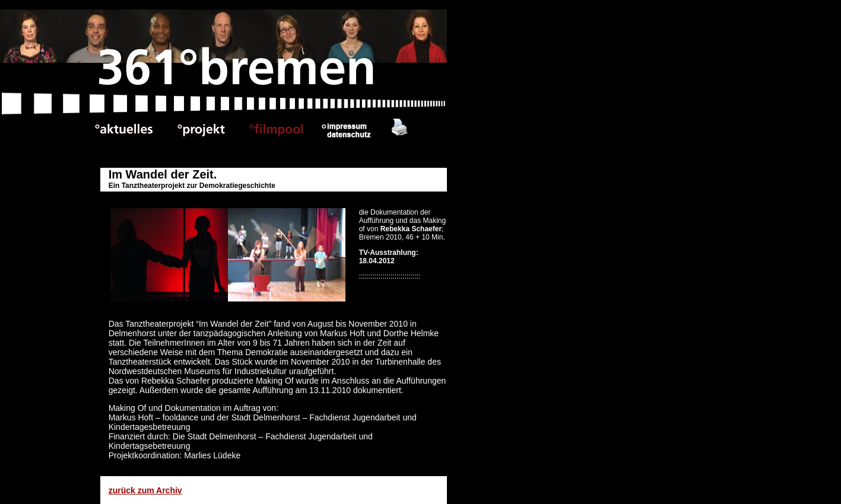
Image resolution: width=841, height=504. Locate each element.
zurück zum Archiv (145, 490)
